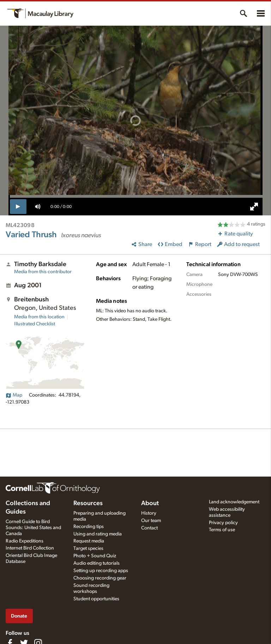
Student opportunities (96, 599)
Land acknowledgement (234, 502)
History (149, 513)
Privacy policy (223, 523)
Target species (88, 548)
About (150, 503)
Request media (89, 541)
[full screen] (254, 207)
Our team (151, 521)
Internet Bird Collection (30, 548)
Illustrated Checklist (35, 324)
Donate (19, 616)
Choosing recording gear (100, 578)
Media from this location (39, 317)
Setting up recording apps (101, 571)
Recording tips (89, 527)
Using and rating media (98, 534)
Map (14, 395)
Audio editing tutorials (97, 563)
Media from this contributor (43, 272)
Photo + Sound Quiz (95, 556)
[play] (18, 207)
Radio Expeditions (25, 541)
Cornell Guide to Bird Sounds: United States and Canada (33, 528)
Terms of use (222, 530)
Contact (149, 528)
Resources (88, 503)
